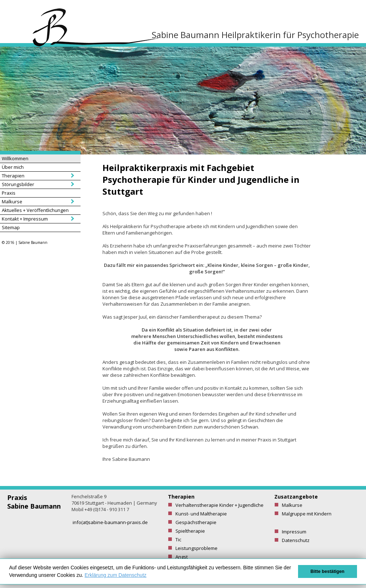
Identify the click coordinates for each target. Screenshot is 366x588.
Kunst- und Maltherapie (201, 514)
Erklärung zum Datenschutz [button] (115, 575)
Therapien (13, 176)
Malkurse (12, 202)
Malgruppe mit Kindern (307, 514)
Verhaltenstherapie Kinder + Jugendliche (219, 505)
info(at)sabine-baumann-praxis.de (110, 522)
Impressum (294, 532)
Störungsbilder (18, 184)
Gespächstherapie (196, 522)
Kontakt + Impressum (25, 219)
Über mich (13, 167)
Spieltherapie (190, 531)
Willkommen (15, 158)
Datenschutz (296, 540)
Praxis (9, 193)
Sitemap (11, 227)
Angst (182, 557)
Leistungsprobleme (196, 548)
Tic (178, 540)
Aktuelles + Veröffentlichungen (35, 210)
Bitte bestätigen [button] (328, 571)
